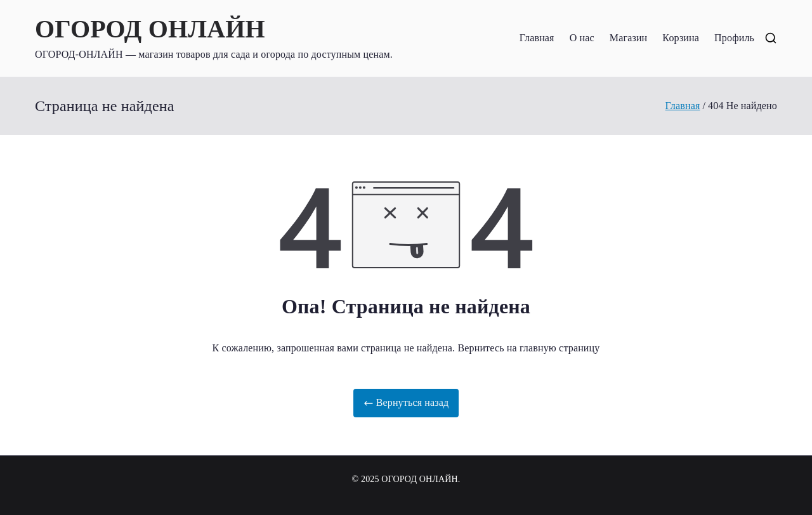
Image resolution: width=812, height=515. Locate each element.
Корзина (681, 38)
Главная (537, 38)
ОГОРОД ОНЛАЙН (150, 29)
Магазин (629, 38)
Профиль (734, 38)
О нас (582, 38)
